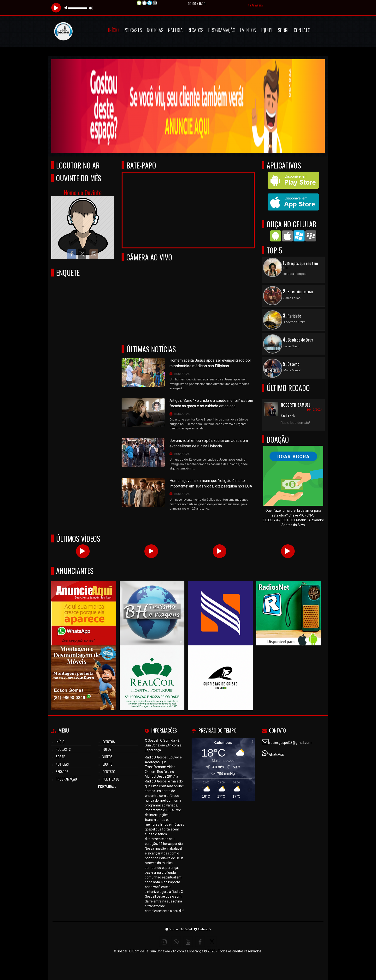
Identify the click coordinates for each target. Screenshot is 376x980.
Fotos (107, 749)
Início (113, 30)
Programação (222, 30)
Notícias (155, 30)
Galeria (175, 30)
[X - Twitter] (212, 942)
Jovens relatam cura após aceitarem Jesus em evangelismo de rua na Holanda (209, 443)
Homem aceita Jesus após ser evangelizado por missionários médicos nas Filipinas (210, 363)
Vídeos (107, 757)
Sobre (284, 30)
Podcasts (133, 30)
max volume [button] (91, 8)
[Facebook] (200, 942)
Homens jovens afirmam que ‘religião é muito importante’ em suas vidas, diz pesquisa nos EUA (211, 483)
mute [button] (66, 8)
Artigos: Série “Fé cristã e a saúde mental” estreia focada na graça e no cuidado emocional (211, 403)
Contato (302, 30)
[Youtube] (188, 942)
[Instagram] (164, 942)
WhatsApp (276, 754)
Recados (195, 30)
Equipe (267, 30)
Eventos (248, 30)
